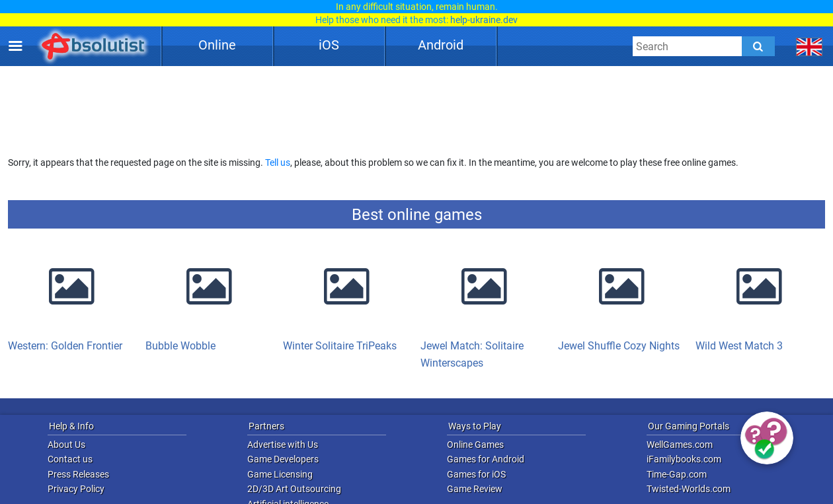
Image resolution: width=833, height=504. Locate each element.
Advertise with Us (283, 445)
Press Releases (78, 474)
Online (217, 45)
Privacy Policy (76, 489)
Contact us (70, 459)
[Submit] (758, 46)
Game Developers (283, 459)
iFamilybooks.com (684, 459)
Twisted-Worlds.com (689, 489)
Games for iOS (476, 474)
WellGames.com (680, 445)
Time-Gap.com (677, 474)
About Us (66, 445)
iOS (329, 45)
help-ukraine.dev (484, 20)
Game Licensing (280, 474)
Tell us (278, 163)
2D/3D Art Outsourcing (294, 489)
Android (441, 45)
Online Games (475, 445)
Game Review (475, 489)
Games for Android (486, 459)
